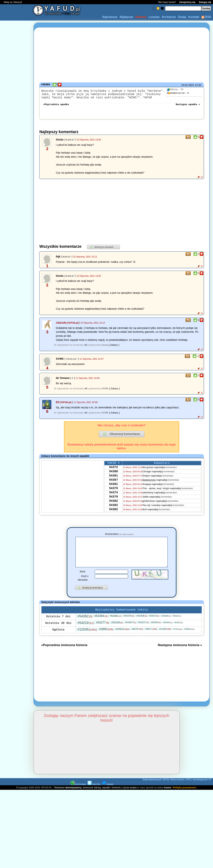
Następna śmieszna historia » (180, 654)
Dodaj (182, 17)
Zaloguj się (205, 2)
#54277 (103, 632)
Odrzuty (141, 17)
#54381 (115, 625)
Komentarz (119, 537)
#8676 (137, 638)
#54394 (101, 625)
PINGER (108, 794)
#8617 (151, 638)
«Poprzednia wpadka (56, 107)
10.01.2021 (188, 85)
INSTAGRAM (78, 794)
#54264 (167, 632)
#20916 (122, 638)
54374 (114, 501)
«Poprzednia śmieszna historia (64, 654)
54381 (114, 481)
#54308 (142, 625)
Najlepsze (126, 17)
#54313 (177, 625)
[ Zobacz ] (114, 348)
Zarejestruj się (187, 2)
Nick (82, 580)
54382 (114, 511)
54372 (114, 471)
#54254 (156, 632)
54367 (114, 486)
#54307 (130, 631)
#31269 (165, 638)
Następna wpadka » (188, 107)
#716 (178, 638)
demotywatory (73, 797)
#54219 (86, 632)
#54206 (117, 632)
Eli (58, 405)
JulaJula (61, 326)
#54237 (143, 631)
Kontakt (194, 17)
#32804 (189, 638)
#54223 (178, 632)
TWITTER (94, 794)
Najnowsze (110, 17)
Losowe (154, 17)
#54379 (129, 625)
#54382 (85, 625)
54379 (114, 496)
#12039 (87, 639)
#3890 (106, 638)
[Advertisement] (16, 434)
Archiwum (169, 17)
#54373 (154, 625)
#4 (86, 391)
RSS (206, 17)
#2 (86, 348)
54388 (114, 476)
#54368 (166, 625)
